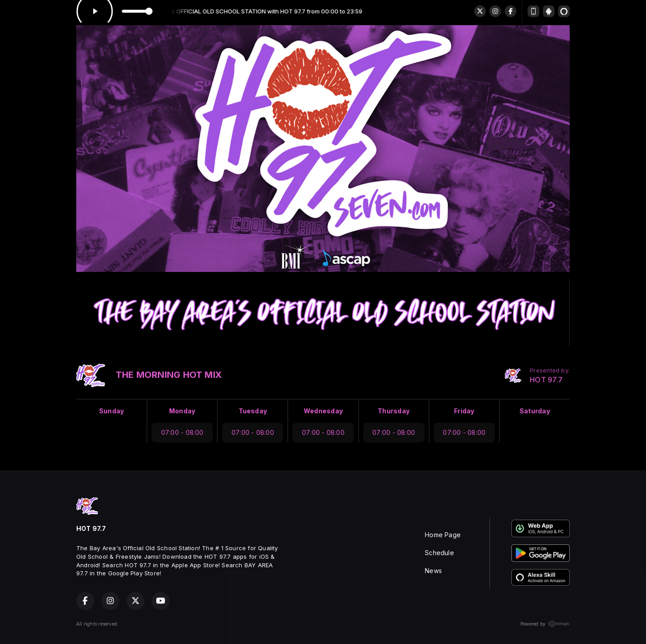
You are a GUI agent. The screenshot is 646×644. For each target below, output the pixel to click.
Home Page (443, 535)
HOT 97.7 (546, 380)
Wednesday (323, 411)
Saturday (535, 411)
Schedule (439, 553)
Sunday (111, 411)
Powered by (545, 624)
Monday (182, 411)
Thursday (394, 411)
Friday (464, 411)
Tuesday (253, 411)
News (433, 571)
